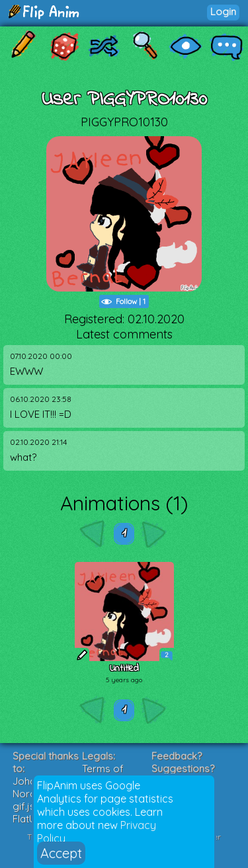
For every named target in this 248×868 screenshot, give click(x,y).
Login (223, 12)
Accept (61, 853)
